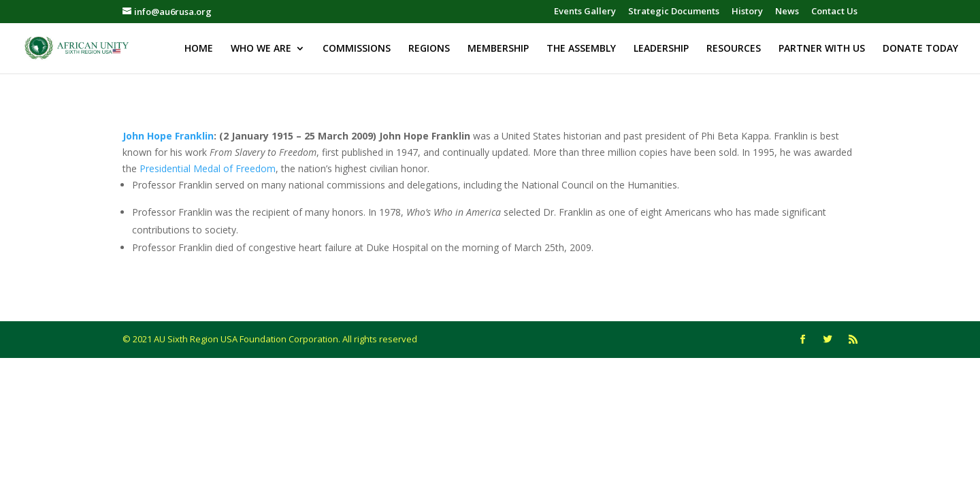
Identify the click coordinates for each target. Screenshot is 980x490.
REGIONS (429, 49)
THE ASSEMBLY (581, 49)
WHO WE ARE (261, 49)
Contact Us (834, 12)
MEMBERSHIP (498, 49)
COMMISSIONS (357, 49)
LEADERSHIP (661, 49)
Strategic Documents (674, 12)
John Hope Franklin (168, 136)
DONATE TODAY (920, 49)
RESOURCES (734, 49)
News (787, 12)
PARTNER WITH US (822, 49)
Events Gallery (585, 12)
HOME (199, 49)
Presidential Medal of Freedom (208, 168)
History (747, 12)
